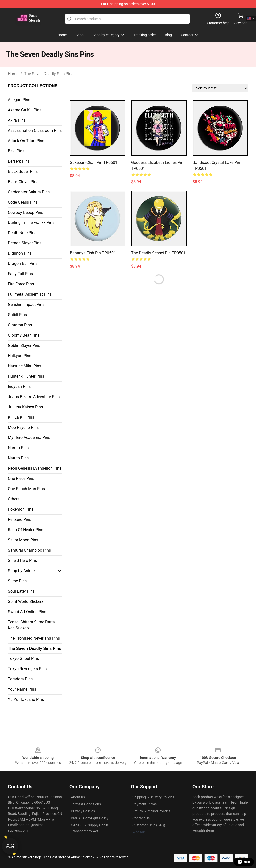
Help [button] (244, 862)
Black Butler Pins (23, 171)
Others (14, 499)
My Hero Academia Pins (29, 438)
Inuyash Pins (19, 386)
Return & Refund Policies (151, 811)
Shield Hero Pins (22, 560)
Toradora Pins (20, 679)
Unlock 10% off (10, 846)
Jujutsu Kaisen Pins (25, 407)
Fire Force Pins (21, 284)
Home (13, 74)
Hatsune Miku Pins (25, 366)
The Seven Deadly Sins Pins (49, 74)
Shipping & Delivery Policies (153, 797)
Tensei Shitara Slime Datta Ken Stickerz (31, 625)
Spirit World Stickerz (26, 601)
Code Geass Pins (23, 202)
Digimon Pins (20, 253)
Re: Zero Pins (20, 520)
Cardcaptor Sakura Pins (29, 192)
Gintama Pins (20, 325)
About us (78, 797)
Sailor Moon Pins (23, 540)
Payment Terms (145, 804)
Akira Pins (17, 120)
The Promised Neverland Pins (34, 638)
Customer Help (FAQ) (149, 825)
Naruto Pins (18, 448)
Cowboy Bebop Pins (26, 212)
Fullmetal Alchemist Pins (30, 294)
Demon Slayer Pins (25, 243)
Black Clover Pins (23, 182)
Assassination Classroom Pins (35, 130)
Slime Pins (17, 581)
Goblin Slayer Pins (24, 345)
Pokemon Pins (21, 509)
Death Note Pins (22, 233)
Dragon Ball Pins (23, 264)
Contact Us (141, 818)
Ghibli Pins (17, 315)
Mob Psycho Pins (23, 427)
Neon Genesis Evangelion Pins (35, 468)
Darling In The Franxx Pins (31, 223)
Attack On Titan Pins (26, 141)
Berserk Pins (19, 161)
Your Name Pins (22, 689)
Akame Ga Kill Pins (25, 110)
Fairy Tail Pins (20, 274)
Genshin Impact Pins (26, 305)
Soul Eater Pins (21, 591)
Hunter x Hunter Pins (26, 376)
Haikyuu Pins (20, 356)
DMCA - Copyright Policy (90, 818)
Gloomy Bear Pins (24, 335)
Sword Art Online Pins (27, 612)
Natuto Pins (18, 458)
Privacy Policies (83, 811)
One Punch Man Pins (26, 489)
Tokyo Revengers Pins (27, 669)
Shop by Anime (21, 571)
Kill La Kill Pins (21, 417)
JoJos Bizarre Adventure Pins (34, 397)
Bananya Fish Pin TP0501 (93, 253)
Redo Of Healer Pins (26, 530)
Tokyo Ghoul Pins (23, 659)
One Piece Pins (21, 479)
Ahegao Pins (19, 100)
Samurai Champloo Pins (29, 550)
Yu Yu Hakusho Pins (26, 700)
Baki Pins (16, 151)
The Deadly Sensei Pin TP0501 (158, 253)
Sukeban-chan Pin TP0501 (94, 162)
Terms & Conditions (86, 804)
